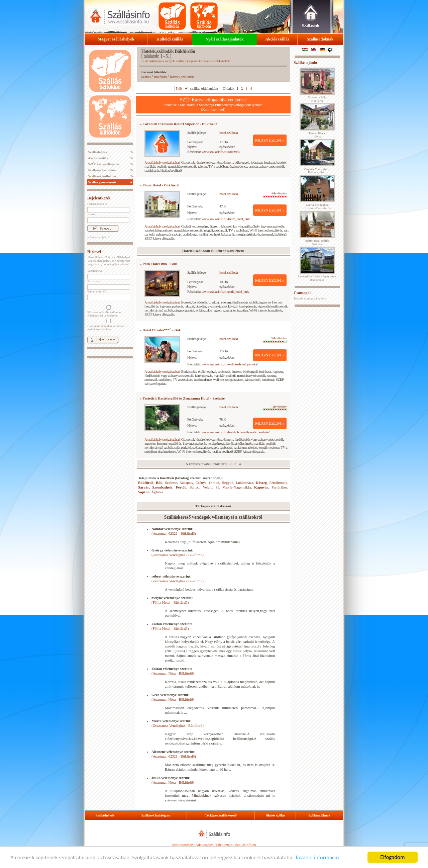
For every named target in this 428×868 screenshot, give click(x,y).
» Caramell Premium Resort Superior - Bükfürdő (179, 124)
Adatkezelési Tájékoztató (214, 845)
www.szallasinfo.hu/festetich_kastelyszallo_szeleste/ (236, 432)
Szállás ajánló (305, 63)
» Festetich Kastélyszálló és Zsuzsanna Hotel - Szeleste (182, 398)
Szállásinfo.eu (245, 845)
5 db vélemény (275, 340)
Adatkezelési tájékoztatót (102, 316)
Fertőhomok (279, 483)
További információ (317, 857)
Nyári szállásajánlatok (224, 39)
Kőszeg (261, 483)
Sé (218, 487)
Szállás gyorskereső (101, 182)
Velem (208, 487)
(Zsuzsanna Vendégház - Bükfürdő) (178, 555)
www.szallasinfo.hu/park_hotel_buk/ (226, 291)
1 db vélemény (275, 408)
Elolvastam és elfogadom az (108, 311)
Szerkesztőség (183, 845)
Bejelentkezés (99, 198)
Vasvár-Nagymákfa (237, 487)
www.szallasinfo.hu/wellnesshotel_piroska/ (230, 364)
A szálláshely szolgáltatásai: (162, 162)
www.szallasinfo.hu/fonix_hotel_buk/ (226, 219)
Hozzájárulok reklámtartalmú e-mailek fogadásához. (108, 325)
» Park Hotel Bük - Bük (158, 264)
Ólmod (214, 483)
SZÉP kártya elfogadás (103, 164)
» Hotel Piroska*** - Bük (160, 330)
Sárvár (143, 487)
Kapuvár (261, 487)
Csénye (201, 483)
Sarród (195, 487)
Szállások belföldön (101, 170)
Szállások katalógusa (156, 815)
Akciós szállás (277, 39)
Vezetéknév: (95, 271)
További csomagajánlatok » (310, 298)
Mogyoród (317, 99)
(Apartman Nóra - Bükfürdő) (173, 673)
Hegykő (228, 483)
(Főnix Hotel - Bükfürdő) (170, 602)
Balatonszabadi (317, 171)
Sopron (144, 492)
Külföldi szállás (170, 39)
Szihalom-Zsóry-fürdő (317, 206)
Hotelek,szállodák (182, 77)
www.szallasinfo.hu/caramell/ (221, 152)
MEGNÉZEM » (270, 140)
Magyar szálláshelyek (116, 39)
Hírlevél (94, 252)
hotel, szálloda (229, 133)
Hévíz (317, 135)
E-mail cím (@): (97, 291)
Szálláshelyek (97, 152)
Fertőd (181, 487)
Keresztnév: (94, 281)
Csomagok (303, 293)
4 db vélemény (275, 195)
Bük (159, 483)
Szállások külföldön (102, 176)
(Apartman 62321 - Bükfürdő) (174, 533)
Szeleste (171, 483)
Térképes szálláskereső (221, 815)
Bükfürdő (160, 77)
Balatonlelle (317, 278)
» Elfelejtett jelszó (98, 237)
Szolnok (317, 242)
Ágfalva (157, 492)
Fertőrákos (279, 487)
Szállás (146, 77)
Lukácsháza (244, 483)
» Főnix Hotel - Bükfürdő (160, 185)
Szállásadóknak (320, 39)
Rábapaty (186, 483)
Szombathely (162, 487)
